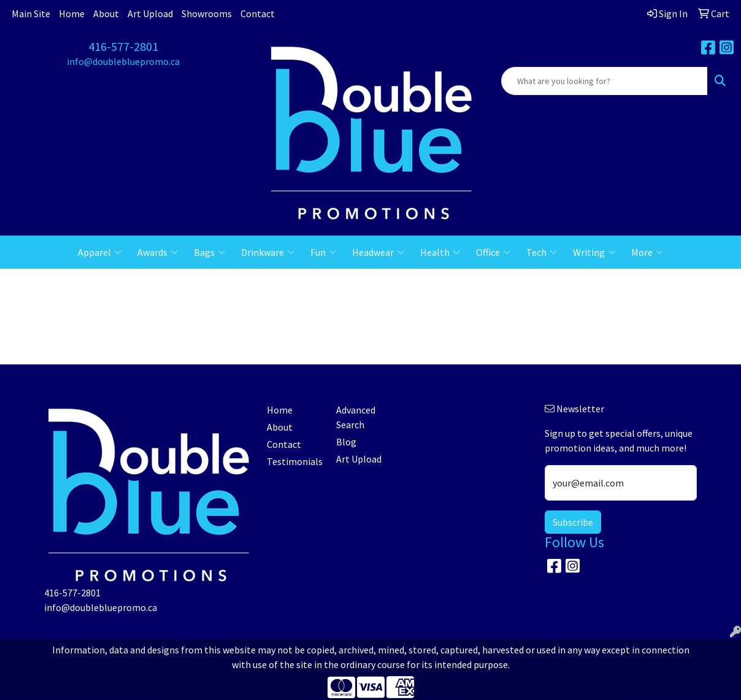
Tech (542, 252)
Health (440, 252)
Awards (158, 252)
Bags (209, 252)
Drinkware (268, 252)
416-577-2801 (123, 46)
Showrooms (207, 13)
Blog (346, 442)
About (106, 13)
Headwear (378, 252)
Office (493, 252)
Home (72, 13)
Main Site (31, 13)
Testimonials (294, 461)
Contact (258, 13)
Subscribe (573, 522)
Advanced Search (356, 417)
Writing (594, 252)
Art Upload (150, 13)
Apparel (100, 252)
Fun (323, 252)
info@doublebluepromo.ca (123, 61)
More (647, 252)
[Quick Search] (605, 81)
